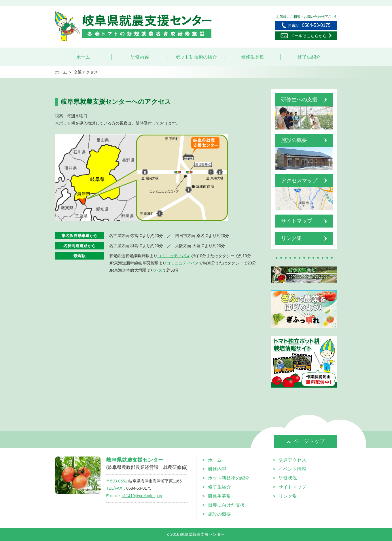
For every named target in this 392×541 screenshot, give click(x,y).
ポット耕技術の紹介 (196, 57)
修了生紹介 (309, 57)
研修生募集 (253, 57)
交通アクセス (292, 460)
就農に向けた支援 (226, 505)
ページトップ (306, 441)
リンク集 (288, 496)
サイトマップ (292, 487)
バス (158, 270)
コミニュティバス (174, 256)
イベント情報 (292, 469)
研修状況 (288, 478)
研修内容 (140, 57)
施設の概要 (219, 514)
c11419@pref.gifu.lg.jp (142, 496)
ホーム (83, 57)
